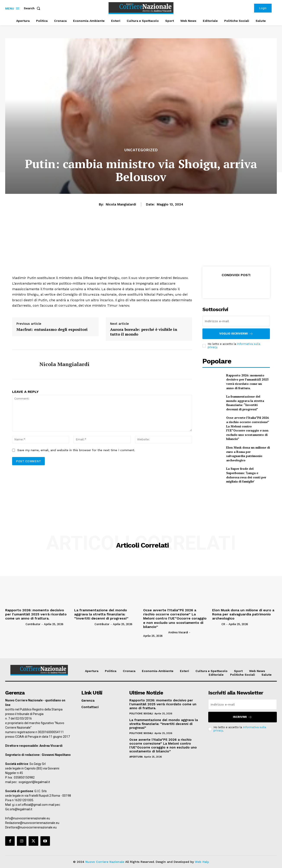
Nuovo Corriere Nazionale (105, 862)
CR (223, 624)
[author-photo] (15, 624)
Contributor (33, 624)
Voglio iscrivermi (236, 334)
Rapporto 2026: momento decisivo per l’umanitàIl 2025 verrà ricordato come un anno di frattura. (247, 382)
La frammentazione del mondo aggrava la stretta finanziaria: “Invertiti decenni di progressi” (245, 403)
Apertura (136, 757)
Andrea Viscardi (178, 632)
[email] (236, 321)
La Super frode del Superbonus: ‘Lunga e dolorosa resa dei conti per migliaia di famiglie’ (246, 475)
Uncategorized (141, 150)
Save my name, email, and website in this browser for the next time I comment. (76, 450)
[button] (33, 8)
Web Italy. (202, 862)
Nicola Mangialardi (121, 204)
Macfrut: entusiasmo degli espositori (52, 330)
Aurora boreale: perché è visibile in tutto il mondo (144, 332)
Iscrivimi (242, 717)
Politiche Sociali (141, 714)
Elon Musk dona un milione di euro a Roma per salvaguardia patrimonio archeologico (248, 454)
